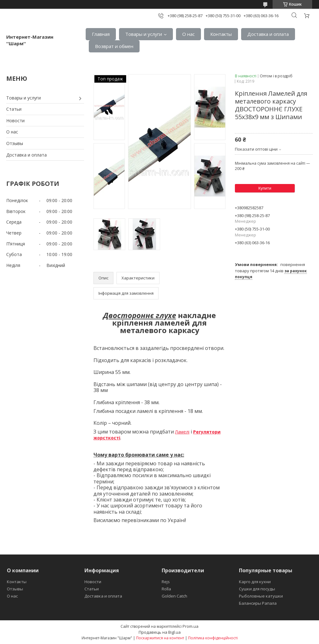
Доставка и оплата (268, 34)
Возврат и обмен (114, 46)
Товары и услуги (144, 34)
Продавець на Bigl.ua (160, 632)
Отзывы (15, 143)
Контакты (221, 34)
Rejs (166, 582)
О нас (188, 34)
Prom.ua (190, 626)
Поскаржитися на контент (160, 638)
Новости (15, 121)
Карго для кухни (255, 582)
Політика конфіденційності (213, 638)
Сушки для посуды (257, 589)
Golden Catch (174, 596)
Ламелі (182, 432)
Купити (265, 188)
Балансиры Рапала (258, 603)
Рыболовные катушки (261, 596)
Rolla (166, 589)
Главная (101, 34)
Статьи (14, 109)
